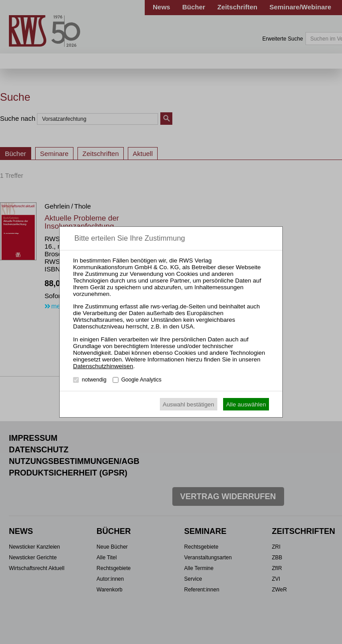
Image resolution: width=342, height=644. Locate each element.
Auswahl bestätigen (188, 404)
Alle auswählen (246, 404)
